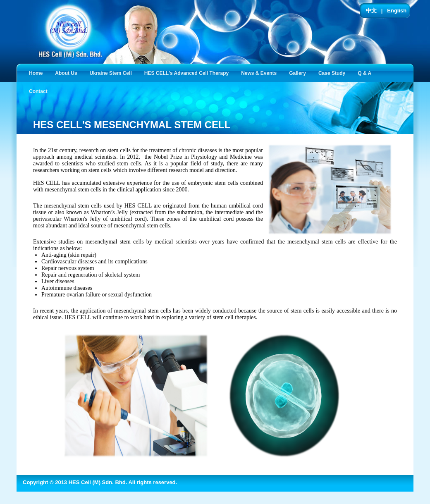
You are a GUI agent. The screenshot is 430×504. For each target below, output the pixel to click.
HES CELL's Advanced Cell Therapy (188, 73)
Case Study (333, 73)
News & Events (260, 73)
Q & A (366, 73)
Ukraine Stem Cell (112, 73)
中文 (371, 11)
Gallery (299, 73)
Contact (40, 91)
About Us (68, 73)
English (397, 11)
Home (36, 73)
